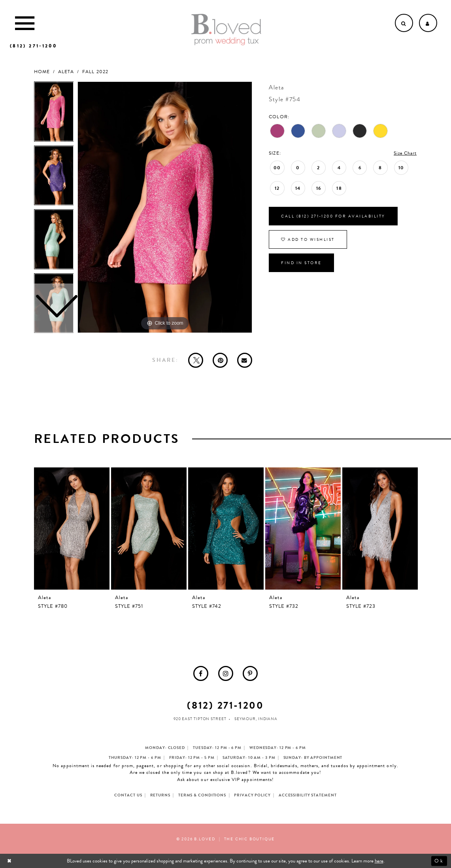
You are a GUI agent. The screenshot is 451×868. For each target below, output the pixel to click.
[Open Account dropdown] (428, 23)
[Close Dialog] (10, 861)
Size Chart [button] (405, 153)
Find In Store (301, 263)
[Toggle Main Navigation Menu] (25, 23)
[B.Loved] (226, 30)
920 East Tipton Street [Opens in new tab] (200, 719)
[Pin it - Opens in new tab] (220, 360)
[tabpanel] (165, 207)
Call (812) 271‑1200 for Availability (333, 216)
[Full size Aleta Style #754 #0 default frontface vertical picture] (165, 207)
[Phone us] (33, 46)
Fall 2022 (95, 72)
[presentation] (72, 529)
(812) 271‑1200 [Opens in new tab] (226, 705)
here (379, 861)
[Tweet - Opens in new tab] (196, 360)
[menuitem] (201, 673)
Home (42, 72)
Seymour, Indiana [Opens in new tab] (256, 719)
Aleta (66, 72)
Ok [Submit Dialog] (439, 861)
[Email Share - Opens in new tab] (245, 360)
